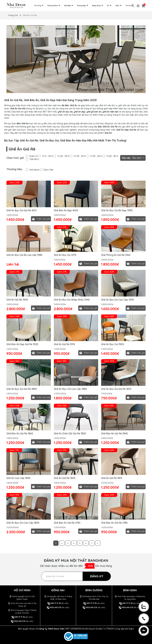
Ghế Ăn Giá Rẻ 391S (64, 344)
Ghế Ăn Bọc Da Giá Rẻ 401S (21, 210)
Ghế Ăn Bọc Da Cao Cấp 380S (23, 523)
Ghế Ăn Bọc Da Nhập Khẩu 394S (72, 300)
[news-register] (144, 607)
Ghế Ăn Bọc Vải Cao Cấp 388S (70, 389)
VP (108, 6)
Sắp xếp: (126, 158)
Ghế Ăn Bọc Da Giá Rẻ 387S (116, 389)
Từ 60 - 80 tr (110, 156)
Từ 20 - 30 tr (61, 156)
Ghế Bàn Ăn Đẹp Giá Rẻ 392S (22, 344)
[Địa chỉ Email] (76, 576)
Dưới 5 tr (32, 156)
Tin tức (128, 6)
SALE (118, 6)
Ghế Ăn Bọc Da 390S (113, 344)
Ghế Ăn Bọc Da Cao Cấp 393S (118, 300)
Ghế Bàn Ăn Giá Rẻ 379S (67, 523)
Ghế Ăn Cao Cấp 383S (18, 478)
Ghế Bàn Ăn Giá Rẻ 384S (114, 433)
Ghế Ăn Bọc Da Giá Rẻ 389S (22, 389)
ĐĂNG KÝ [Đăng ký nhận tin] (97, 576)
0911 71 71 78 (20, 617)
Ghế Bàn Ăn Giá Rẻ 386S (20, 433)
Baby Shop (97, 6)
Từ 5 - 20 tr (46, 156)
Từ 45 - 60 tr (94, 156)
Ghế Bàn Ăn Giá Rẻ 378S (114, 523)
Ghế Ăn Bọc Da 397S (65, 255)
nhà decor (33, 170)
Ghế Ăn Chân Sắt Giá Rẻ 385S (70, 433)
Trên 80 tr (32, 159)
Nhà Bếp (68, 6)
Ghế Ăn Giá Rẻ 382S (65, 478)
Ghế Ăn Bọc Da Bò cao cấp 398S (24, 255)
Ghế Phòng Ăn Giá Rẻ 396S (116, 255)
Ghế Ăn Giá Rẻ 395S (17, 300)
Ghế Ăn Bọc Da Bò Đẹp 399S (117, 210)
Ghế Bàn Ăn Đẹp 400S (66, 210)
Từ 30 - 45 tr (78, 156)
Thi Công (38, 6)
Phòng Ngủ (82, 6)
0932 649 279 (20, 621)
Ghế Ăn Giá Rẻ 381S (112, 478)
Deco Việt (47, 170)
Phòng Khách (53, 6)
